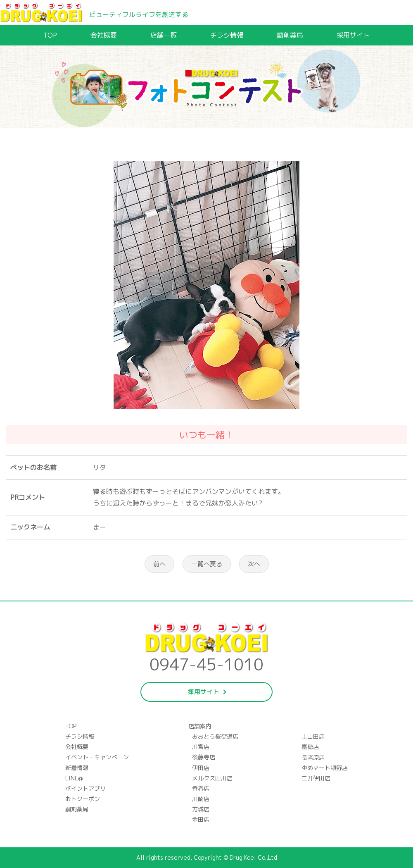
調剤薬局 (290, 35)
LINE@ (74, 778)
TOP (50, 35)
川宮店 (201, 747)
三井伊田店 (316, 778)
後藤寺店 (204, 757)
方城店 (201, 809)
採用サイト (353, 35)
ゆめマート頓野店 (325, 768)
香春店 (201, 788)
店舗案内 (200, 726)
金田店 (201, 819)
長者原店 (313, 757)
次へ (254, 564)
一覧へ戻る (207, 564)
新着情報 (77, 768)
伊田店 (201, 768)
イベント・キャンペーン (97, 757)
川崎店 (201, 799)
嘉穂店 (310, 747)
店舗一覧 (164, 35)
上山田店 (313, 736)
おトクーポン (83, 799)
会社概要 (104, 35)
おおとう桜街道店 (215, 736)
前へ (159, 564)
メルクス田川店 (212, 778)
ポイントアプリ (85, 788)
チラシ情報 (227, 35)
